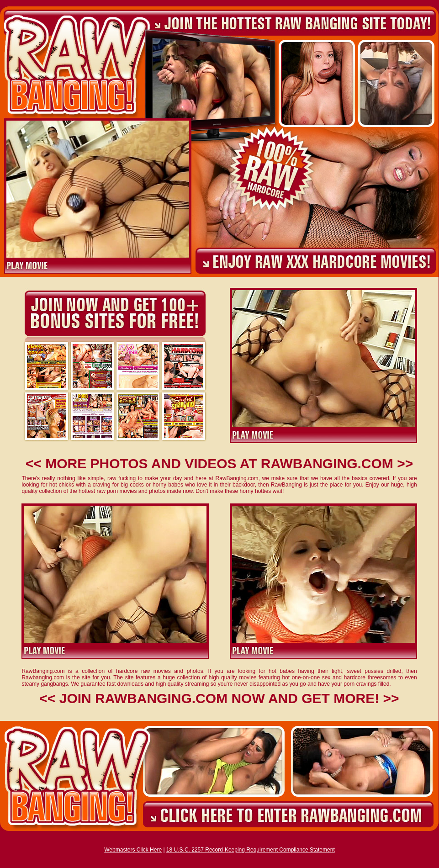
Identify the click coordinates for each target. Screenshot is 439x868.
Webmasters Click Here (133, 850)
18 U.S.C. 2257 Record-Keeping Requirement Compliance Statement (251, 850)
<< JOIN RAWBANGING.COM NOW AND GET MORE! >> (219, 698)
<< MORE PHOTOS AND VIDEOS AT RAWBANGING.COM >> (219, 463)
